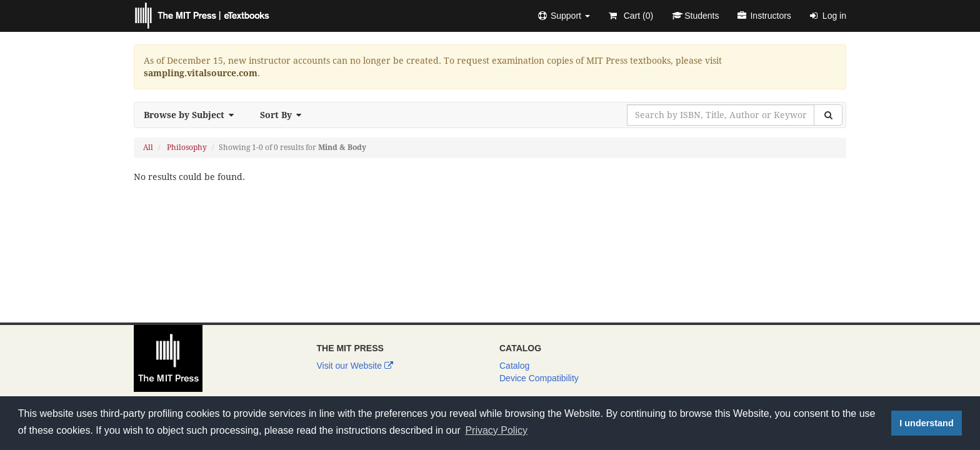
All (148, 147)
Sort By (284, 115)
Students (695, 16)
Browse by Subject (192, 115)
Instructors (764, 16)
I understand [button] (926, 423)
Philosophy (187, 147)
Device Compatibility (539, 378)
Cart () (631, 16)
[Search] (828, 115)
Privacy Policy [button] (496, 430)
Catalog (514, 366)
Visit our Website (355, 366)
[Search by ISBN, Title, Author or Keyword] (721, 115)
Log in (828, 16)
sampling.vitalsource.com (201, 73)
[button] (564, 16)
